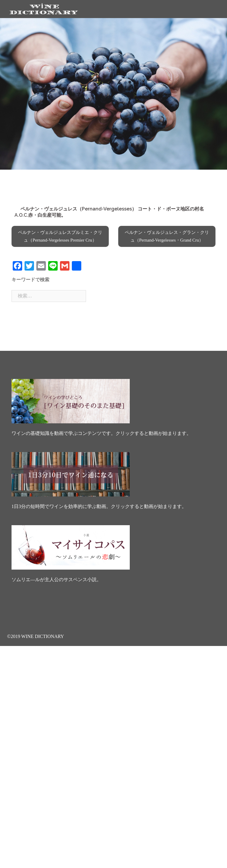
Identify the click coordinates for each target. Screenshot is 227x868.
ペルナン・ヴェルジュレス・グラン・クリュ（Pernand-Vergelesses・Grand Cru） (167, 236)
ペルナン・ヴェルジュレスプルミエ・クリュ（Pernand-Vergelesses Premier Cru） (60, 236)
